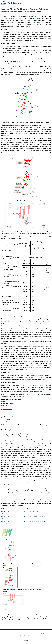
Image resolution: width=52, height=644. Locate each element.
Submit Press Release (22, 633)
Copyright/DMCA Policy (46, 633)
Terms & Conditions (34, 633)
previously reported (8, 67)
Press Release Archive (10, 633)
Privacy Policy (23, 636)
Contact (30, 636)
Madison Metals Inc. (34, 16)
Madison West (40, 22)
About (2, 633)
